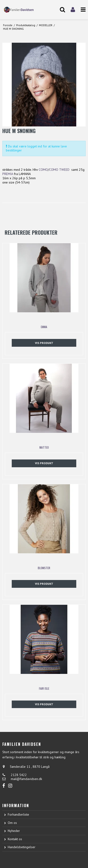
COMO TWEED (59, 170)
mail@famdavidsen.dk (26, 779)
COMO (43, 170)
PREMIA (8, 174)
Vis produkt (44, 343)
